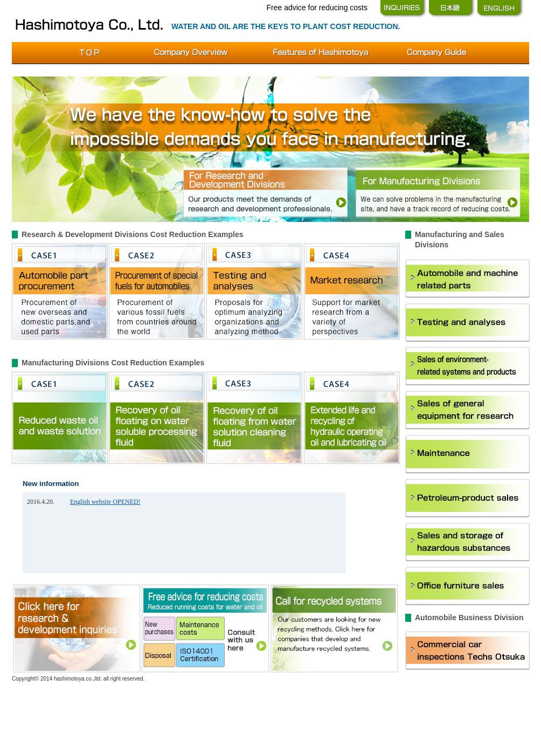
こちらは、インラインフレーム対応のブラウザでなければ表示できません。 (184, 533)
